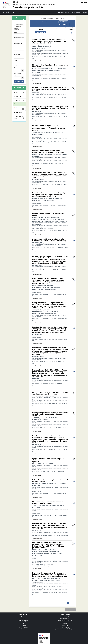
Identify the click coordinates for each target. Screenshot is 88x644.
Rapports (23, 619)
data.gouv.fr (65, 625)
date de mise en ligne (41, 35)
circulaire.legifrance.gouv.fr (65, 620)
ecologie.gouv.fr (65, 627)
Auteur (16, 93)
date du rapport (41, 32)
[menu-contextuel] (15, 27)
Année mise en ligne (19, 117)
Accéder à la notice (37, 61)
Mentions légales (23, 627)
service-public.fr (65, 617)
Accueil (23, 617)
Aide (23, 624)
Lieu (15, 60)
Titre (15, 49)
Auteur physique (19, 38)
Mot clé (16, 104)
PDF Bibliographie (63, 24)
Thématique (18, 96)
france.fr (65, 624)
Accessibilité (23, 625)
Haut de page (70, 610)
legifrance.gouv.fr (65, 619)
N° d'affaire (17, 55)
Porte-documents (23, 620)
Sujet (16, 32)
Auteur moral (18, 43)
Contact (23, 629)
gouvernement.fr (65, 622)
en (15, 68)
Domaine (17, 100)
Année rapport (19, 112)
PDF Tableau (63, 22)
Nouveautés (23, 622)
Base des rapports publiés (28, 7)
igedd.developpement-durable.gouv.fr (65, 629)
